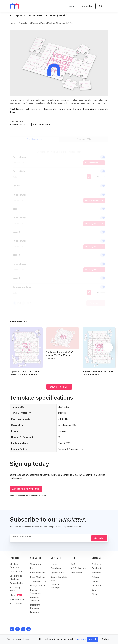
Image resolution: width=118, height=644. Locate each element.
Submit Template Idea (59, 578)
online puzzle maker (61, 103)
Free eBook (77, 573)
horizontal (101, 103)
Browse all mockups (59, 387)
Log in (72, 6)
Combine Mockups (55, 586)
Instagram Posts (38, 586)
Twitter (95, 581)
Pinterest (96, 577)
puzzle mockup (67, 100)
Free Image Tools (15, 589)
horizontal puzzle (78, 103)
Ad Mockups (16, 571)
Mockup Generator (15, 566)
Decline (105, 639)
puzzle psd (95, 100)
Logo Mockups (38, 577)
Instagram (96, 573)
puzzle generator (43, 103)
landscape (91, 103)
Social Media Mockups (16, 577)
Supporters (97, 586)
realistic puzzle (28, 103)
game (49, 100)
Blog (94, 590)
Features (34, 612)
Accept (93, 639)
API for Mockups (79, 568)
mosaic (42, 100)
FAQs (74, 564)
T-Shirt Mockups (38, 581)
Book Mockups (38, 573)
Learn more (80, 639)
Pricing (95, 594)
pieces (56, 100)
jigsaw (25, 100)
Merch (16, 595)
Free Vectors (16, 604)
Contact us (97, 564)
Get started (87, 6)
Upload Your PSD (59, 573)
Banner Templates (35, 592)
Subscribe (99, 538)
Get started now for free (26, 489)
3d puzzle (34, 100)
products (23, 23)
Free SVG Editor (17, 599)
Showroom (35, 564)
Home (13, 23)
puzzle (18, 100)
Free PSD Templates (35, 599)
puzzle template (82, 100)
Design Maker (17, 583)
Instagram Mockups (35, 606)
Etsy (32, 568)
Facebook (96, 568)
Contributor (56, 568)
